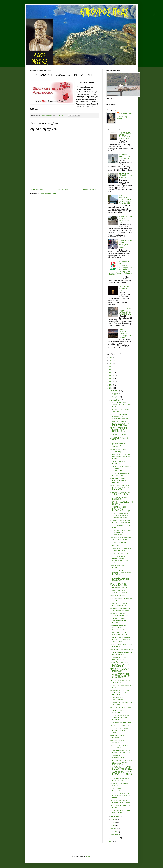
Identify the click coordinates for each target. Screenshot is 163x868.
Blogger (88, 856)
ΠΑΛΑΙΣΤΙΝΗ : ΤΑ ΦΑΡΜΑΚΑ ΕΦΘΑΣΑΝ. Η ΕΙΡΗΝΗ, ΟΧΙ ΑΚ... (121, 774)
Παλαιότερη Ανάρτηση (90, 189)
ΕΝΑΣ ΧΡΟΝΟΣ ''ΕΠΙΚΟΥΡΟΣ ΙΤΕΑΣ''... (125, 289)
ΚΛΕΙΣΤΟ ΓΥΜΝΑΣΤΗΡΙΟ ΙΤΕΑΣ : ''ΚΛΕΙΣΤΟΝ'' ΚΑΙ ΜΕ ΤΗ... (120, 796)
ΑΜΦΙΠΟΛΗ (115, 545)
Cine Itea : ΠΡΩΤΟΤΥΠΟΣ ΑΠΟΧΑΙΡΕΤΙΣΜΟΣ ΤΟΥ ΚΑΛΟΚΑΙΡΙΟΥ (120, 676)
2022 (111, 363)
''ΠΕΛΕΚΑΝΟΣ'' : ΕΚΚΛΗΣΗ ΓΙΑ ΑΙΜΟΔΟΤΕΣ (120, 658)
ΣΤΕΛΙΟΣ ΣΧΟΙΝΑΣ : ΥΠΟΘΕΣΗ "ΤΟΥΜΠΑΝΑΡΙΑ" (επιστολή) (125, 333)
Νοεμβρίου (115, 394)
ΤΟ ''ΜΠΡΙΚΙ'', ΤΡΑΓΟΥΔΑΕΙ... (121, 726)
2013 (111, 842)
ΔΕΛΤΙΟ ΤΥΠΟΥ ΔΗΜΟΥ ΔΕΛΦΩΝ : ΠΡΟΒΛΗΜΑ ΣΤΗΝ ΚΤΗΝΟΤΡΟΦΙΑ (120, 516)
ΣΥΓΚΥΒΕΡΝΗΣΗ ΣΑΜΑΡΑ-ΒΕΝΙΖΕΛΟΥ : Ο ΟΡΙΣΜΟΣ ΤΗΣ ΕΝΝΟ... (121, 639)
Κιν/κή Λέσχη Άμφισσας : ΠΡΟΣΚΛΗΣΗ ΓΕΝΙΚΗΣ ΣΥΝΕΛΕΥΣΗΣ (120, 664)
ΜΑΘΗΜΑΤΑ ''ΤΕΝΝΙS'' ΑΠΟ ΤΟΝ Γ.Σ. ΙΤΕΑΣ (120, 682)
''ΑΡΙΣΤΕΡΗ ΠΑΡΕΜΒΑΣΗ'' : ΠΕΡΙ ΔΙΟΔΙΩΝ (120, 474)
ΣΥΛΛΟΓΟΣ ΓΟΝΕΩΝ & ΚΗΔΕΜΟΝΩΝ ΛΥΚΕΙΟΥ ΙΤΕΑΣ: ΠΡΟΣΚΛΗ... (120, 423)
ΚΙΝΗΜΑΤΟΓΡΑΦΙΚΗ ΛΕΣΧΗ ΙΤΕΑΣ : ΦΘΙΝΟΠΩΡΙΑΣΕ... (121, 768)
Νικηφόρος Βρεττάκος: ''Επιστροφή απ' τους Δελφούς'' (119, 445)
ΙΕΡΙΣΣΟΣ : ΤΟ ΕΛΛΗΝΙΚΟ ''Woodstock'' (120, 410)
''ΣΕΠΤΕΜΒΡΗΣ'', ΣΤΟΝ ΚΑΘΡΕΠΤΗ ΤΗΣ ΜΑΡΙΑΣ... (121, 802)
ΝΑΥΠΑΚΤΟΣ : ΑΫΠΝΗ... (119, 542)
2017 (111, 379)
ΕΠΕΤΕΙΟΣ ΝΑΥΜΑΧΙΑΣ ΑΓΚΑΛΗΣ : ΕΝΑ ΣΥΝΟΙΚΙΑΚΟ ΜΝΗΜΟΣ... (121, 416)
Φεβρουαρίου (116, 835)
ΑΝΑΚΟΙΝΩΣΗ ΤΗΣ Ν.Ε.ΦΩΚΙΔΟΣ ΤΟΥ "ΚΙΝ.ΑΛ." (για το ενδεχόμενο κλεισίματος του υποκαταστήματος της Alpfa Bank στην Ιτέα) (120, 268)
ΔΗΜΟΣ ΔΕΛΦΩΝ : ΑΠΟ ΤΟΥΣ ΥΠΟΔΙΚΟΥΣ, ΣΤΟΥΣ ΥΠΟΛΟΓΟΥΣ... (121, 469)
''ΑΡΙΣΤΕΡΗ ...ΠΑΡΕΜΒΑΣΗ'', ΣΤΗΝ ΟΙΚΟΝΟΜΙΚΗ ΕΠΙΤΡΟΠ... (121, 718)
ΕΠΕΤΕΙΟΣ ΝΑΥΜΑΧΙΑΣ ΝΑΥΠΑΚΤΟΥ (119, 498)
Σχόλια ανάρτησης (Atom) (49, 193)
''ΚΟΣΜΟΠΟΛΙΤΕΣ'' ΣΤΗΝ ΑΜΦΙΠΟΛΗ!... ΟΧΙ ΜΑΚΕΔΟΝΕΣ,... (120, 693)
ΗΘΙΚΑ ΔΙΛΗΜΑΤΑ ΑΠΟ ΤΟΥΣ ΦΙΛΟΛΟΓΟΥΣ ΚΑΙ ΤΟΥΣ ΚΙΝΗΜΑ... (121, 457)
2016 (111, 382)
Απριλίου (114, 829)
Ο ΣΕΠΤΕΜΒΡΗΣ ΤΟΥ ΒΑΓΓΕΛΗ (118, 736)
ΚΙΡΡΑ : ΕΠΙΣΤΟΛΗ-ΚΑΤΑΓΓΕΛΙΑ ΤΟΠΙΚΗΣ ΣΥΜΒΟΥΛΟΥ (120, 579)
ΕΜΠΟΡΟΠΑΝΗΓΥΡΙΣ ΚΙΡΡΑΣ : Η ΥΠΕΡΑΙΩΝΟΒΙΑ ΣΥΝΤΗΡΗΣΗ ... (121, 762)
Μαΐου (113, 826)
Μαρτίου (114, 832)
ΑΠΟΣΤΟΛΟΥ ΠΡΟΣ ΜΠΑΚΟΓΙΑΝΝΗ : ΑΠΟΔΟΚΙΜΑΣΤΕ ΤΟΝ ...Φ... (119, 559)
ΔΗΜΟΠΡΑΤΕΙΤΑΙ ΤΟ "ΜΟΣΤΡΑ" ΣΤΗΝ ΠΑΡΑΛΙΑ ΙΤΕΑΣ (125, 220)
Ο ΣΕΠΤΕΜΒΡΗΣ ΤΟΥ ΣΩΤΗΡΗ (118, 741)
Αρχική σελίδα (63, 189)
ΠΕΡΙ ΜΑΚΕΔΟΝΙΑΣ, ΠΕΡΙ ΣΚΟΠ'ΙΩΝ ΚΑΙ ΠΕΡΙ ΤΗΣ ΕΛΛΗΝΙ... (120, 621)
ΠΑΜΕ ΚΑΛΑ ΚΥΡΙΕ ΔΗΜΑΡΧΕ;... (117, 712)
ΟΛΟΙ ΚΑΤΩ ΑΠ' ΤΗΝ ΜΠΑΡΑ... (121, 708)
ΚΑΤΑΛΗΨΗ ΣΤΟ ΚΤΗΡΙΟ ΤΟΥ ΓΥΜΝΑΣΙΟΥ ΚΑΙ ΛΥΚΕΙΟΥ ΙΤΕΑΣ (125, 311)
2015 (111, 385)
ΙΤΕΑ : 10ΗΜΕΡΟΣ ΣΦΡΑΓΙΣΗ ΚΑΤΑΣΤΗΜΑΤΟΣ (121, 653)
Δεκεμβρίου (115, 391)
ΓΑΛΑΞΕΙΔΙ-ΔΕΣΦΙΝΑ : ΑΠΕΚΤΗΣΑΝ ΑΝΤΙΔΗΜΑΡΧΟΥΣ (118, 627)
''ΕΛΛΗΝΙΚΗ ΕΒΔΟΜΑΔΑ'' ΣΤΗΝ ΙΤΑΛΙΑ (120, 670)
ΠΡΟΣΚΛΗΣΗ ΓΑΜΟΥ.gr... (120, 435)
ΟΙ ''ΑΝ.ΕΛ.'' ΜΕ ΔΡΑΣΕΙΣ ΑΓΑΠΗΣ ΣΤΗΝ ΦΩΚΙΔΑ (120, 592)
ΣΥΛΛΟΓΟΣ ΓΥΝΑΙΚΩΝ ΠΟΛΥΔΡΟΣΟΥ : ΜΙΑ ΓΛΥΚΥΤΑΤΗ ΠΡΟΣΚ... (119, 586)
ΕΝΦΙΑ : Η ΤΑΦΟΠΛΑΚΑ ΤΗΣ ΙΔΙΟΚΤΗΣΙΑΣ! (121, 812)
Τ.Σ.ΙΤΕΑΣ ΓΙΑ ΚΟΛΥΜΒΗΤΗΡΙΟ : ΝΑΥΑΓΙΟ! (126, 176)
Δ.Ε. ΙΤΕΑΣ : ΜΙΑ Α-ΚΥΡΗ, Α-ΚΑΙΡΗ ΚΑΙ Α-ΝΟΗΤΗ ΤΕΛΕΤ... (121, 731)
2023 (111, 360)
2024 (111, 357)
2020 (111, 370)
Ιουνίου (114, 823)
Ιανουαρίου (115, 838)
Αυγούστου (115, 816)
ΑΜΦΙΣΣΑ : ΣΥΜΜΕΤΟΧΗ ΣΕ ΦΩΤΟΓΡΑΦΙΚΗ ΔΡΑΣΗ (121, 493)
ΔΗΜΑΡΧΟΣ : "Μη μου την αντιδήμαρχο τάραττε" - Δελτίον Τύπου (126, 244)
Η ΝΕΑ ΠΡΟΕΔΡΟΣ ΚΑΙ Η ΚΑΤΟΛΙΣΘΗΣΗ (120, 780)
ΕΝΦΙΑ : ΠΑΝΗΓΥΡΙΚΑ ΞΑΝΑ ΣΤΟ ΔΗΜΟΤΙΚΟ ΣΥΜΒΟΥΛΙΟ (121, 533)
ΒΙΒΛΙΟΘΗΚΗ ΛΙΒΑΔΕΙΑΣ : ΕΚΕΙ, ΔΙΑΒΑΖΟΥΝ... (120, 605)
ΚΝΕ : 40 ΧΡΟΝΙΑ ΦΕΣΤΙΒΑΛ (121, 723)
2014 (111, 388)
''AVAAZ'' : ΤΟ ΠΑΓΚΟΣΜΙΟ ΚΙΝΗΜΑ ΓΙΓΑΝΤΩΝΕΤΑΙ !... (121, 522)
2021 (111, 367)
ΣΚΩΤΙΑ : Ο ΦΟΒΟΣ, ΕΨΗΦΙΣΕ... (118, 566)
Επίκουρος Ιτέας (126, 113)
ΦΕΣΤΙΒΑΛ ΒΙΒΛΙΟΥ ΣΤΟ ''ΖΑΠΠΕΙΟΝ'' (119, 746)
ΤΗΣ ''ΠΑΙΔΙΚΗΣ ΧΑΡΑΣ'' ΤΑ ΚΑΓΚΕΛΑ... (120, 807)
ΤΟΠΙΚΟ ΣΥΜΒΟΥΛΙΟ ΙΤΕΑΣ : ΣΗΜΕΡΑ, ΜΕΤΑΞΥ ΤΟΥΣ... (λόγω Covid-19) (126, 199)
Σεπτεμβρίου (115, 400)
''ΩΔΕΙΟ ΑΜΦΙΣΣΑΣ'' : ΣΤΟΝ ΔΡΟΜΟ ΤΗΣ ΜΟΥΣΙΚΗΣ (120, 751)
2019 (111, 373)
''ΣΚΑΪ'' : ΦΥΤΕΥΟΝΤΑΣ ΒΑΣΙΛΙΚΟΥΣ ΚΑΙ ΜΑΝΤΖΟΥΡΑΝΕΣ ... (119, 430)
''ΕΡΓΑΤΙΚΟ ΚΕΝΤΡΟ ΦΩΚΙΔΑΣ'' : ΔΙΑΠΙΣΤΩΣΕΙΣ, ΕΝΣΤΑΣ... (121, 572)
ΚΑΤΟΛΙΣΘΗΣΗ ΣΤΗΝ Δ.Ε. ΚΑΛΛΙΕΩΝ (120, 790)
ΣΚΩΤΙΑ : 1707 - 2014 (118, 596)
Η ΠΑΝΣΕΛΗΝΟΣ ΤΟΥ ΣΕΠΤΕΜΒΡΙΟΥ (118, 699)
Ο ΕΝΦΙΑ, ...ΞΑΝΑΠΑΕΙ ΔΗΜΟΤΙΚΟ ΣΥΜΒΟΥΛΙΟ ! (121, 615)
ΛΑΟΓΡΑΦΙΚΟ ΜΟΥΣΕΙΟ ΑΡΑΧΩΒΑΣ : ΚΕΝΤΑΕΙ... (120, 633)
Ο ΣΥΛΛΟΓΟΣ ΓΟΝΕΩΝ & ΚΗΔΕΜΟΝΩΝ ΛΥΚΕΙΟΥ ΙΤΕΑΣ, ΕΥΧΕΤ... (120, 487)
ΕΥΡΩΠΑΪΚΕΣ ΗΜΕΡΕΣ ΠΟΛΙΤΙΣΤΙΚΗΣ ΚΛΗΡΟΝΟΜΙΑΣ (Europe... (121, 509)
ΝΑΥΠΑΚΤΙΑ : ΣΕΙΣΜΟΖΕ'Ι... (120, 554)
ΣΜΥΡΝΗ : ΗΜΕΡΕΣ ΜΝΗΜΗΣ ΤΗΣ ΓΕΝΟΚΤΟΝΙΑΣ (121, 538)
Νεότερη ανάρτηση (37, 189)
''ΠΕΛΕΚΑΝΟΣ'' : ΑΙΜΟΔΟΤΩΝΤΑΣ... (118, 756)
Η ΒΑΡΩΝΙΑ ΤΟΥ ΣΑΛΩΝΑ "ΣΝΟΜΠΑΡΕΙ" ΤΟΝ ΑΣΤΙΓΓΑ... (125, 136)
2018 (111, 376)
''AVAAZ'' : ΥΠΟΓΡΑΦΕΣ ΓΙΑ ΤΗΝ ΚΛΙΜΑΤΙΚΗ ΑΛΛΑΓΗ (121, 610)
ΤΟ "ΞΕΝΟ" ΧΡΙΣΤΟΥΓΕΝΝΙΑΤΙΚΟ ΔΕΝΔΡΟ (126, 156)
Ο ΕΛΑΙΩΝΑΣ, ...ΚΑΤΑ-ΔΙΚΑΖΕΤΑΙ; (118, 451)
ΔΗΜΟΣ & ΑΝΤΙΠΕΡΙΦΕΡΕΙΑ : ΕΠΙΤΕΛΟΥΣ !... (121, 463)
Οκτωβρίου (115, 397)
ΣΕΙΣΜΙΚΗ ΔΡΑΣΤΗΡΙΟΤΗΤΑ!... (122, 649)
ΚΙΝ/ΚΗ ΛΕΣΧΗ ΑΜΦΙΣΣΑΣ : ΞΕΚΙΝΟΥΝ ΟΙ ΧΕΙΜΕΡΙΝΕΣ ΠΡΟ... (121, 405)
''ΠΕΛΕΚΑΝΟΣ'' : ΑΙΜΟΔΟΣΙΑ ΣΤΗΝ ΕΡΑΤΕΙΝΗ (121, 550)
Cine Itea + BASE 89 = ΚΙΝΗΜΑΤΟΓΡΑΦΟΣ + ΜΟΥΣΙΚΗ (119, 480)
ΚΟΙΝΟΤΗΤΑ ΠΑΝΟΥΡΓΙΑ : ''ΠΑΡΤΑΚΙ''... (120, 785)
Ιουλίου (114, 819)
